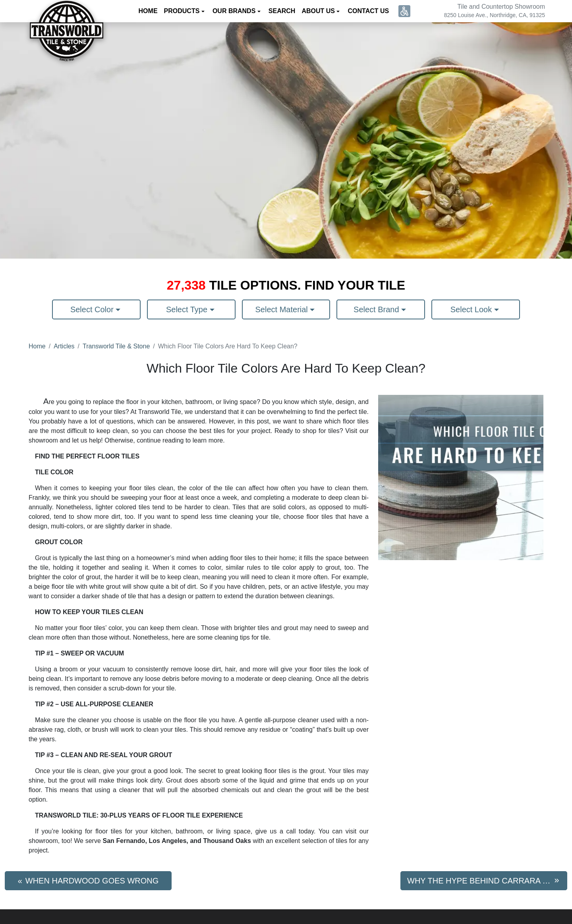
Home (148, 11)
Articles (64, 346)
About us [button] (319, 11)
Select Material (283, 309)
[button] (404, 11)
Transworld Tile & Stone (116, 346)
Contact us (368, 11)
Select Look (472, 309)
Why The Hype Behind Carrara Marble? (487, 881)
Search (282, 11)
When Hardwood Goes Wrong (92, 881)
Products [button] (183, 11)
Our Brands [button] (235, 11)
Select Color (93, 309)
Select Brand (377, 309)
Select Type (188, 309)
